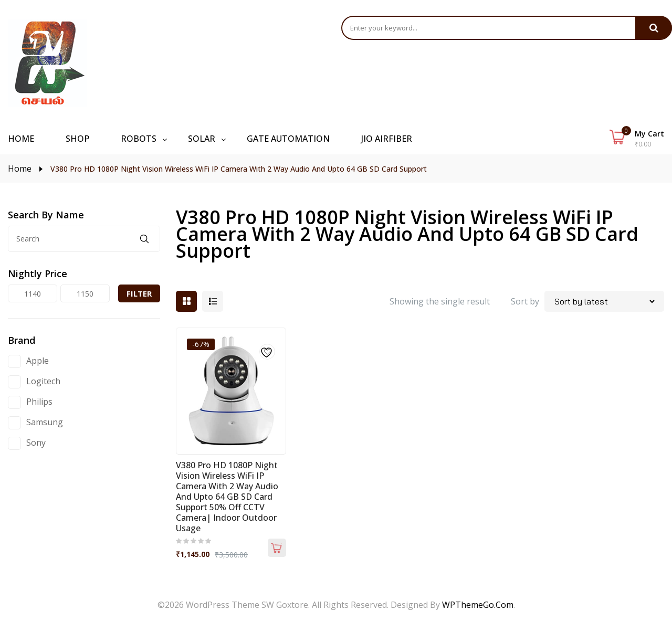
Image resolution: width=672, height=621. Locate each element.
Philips (39, 402)
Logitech (43, 381)
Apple (38, 361)
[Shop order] (604, 301)
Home (20, 169)
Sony (36, 443)
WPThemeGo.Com (478, 605)
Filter (139, 293)
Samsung (45, 422)
